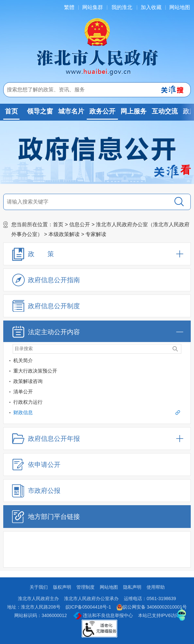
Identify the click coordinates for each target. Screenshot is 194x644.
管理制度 (85, 587)
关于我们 (39, 587)
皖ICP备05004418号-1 (88, 607)
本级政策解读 (64, 234)
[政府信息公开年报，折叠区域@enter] (97, 439)
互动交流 (165, 111)
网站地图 (180, 7)
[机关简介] (184, 362)
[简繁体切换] (69, 7)
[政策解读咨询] (184, 382)
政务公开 (102, 111)
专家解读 (96, 234)
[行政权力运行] (184, 403)
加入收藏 (151, 7)
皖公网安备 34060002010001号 (152, 607)
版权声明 (62, 587)
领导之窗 (40, 111)
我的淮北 (122, 7)
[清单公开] (92, 392)
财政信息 (97, 412)
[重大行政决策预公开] (92, 371)
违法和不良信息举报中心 (103, 616)
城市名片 (71, 111)
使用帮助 (156, 587)
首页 (11, 111)
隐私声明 (132, 587)
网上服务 (134, 111)
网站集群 (93, 7)
